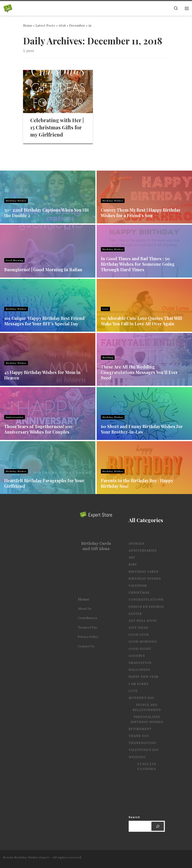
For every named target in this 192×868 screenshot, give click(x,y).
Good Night (140, 649)
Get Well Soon (143, 621)
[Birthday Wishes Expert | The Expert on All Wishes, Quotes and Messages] (8, 7)
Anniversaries (15, 417)
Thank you (139, 736)
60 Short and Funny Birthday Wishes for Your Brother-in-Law (142, 429)
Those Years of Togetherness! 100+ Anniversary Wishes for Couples (39, 429)
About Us (84, 609)
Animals (136, 544)
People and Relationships (147, 707)
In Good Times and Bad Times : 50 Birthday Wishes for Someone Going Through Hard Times (138, 264)
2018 (62, 25)
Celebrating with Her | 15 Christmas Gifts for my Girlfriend (57, 127)
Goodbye (137, 656)
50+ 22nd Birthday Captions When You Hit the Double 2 (47, 213)
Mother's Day (141, 698)
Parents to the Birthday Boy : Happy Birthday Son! (137, 483)
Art (132, 557)
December (77, 25)
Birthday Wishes (16, 201)
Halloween (139, 670)
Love (105, 309)
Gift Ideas (138, 628)
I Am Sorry (139, 684)
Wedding (108, 358)
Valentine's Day (144, 750)
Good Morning (14, 260)
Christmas (139, 593)
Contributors (87, 618)
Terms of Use (88, 627)
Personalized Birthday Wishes (147, 719)
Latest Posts (45, 25)
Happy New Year (143, 677)
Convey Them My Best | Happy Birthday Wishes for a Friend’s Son (141, 213)
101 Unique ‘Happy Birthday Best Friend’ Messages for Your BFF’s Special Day (45, 321)
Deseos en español (146, 607)
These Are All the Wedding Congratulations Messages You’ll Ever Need (139, 372)
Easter (135, 614)
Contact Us (86, 646)
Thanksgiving (142, 743)
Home (28, 25)
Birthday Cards (144, 572)
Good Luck (139, 635)
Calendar (138, 586)
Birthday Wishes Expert (32, 857)
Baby (133, 564)
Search (134, 817)
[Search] (158, 826)
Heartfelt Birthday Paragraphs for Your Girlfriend (44, 483)
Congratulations (146, 600)
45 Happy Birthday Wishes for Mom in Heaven (42, 375)
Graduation (140, 663)
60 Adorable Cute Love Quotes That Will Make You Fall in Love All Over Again (141, 321)
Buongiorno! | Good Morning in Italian (43, 269)
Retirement (140, 729)
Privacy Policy (88, 637)
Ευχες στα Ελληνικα (147, 767)
